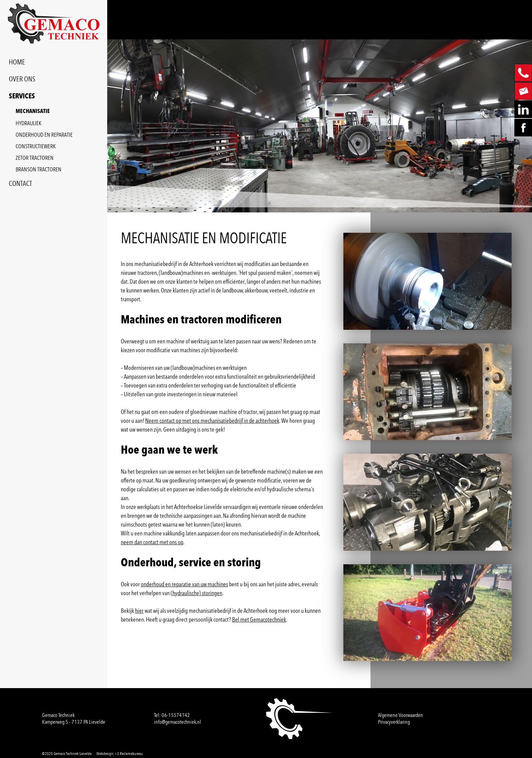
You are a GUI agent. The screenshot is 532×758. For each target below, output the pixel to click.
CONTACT (20, 183)
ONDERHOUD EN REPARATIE (44, 135)
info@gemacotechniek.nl (178, 722)
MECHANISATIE (33, 111)
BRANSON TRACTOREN (39, 169)
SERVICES (22, 97)
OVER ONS (22, 79)
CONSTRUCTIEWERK (36, 146)
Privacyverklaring (394, 722)
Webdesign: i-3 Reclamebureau (120, 754)
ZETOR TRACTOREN (35, 158)
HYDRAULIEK (28, 123)
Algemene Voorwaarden (401, 715)
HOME (17, 62)
